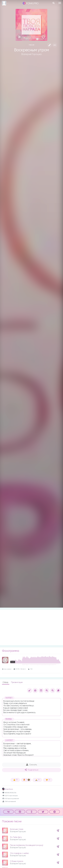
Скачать (31, 765)
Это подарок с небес (20, 853)
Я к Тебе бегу (16, 837)
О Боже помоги (17, 861)
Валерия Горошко (31, 54)
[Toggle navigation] (60, 3)
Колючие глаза (17, 829)
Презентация (17, 682)
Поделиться (32, 770)
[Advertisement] (31, 627)
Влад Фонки (7, 789)
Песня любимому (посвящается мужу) (27, 845)
